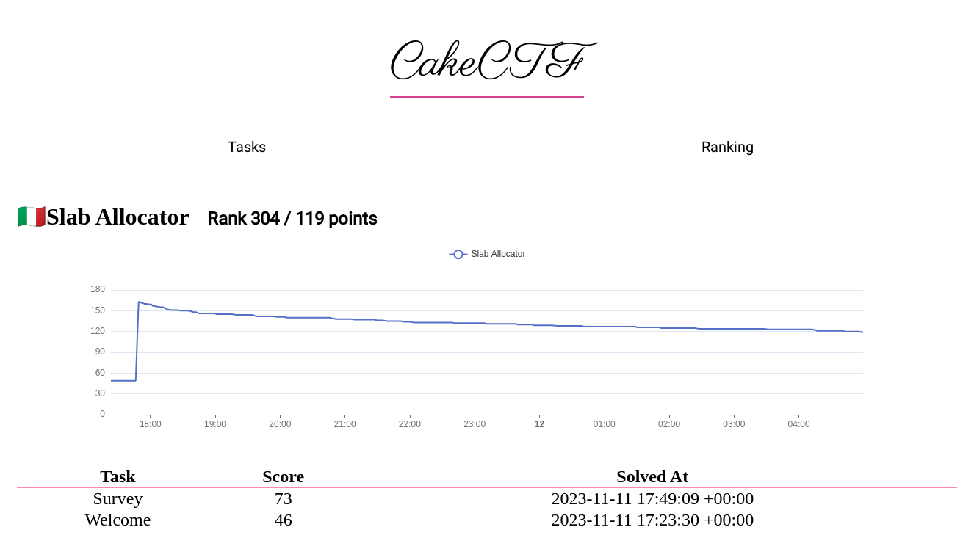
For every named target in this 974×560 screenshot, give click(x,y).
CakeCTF (487, 64)
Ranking (728, 147)
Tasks (247, 147)
